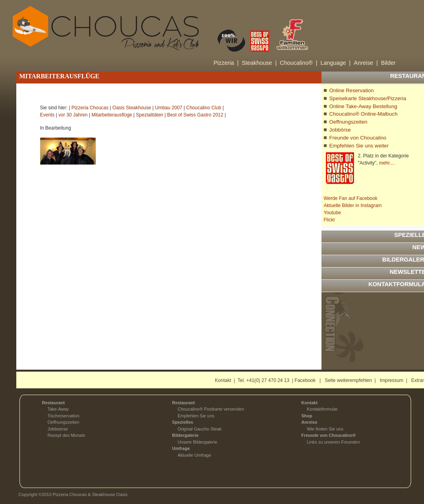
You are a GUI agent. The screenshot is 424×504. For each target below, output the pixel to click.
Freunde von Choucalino (358, 138)
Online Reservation (352, 90)
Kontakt (223, 380)
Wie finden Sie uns (325, 429)
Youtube (333, 213)
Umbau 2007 (169, 108)
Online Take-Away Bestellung (363, 106)
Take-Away (58, 409)
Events (47, 115)
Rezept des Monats (67, 435)
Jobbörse (340, 130)
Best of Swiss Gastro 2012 (195, 115)
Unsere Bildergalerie (197, 442)
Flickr (330, 220)
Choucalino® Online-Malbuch (364, 114)
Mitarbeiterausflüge (112, 115)
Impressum (392, 380)
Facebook (305, 380)
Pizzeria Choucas (90, 108)
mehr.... (387, 163)
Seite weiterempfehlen (348, 380)
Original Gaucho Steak (200, 429)
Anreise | (366, 63)
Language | (336, 63)
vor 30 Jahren (73, 115)
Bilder (388, 63)
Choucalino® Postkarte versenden (211, 409)
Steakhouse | (259, 63)
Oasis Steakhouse (132, 108)
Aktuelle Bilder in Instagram (353, 205)
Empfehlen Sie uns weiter (359, 146)
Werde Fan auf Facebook (351, 198)
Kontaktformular (322, 409)
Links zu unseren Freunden (333, 442)
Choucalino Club (204, 108)
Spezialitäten (150, 115)
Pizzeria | (226, 63)
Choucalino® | (298, 63)
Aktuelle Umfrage (194, 455)
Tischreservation (64, 416)
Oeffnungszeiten (348, 122)
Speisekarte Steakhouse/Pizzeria (368, 98)
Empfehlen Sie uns (196, 416)
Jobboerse (58, 429)
